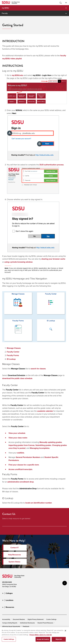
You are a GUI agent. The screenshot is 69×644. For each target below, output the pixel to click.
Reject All (59, 641)
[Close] (65, 632)
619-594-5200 (7, 582)
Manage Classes (14, 348)
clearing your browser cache (53, 259)
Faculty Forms (13, 355)
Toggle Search (60, 3)
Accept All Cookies (43, 641)
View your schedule (17, 433)
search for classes (38, 369)
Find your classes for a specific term (24, 465)
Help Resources (14, 555)
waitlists (21, 453)
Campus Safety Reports (10, 623)
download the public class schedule (17, 378)
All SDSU (66, 3)
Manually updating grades (51, 442)
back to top (65, 583)
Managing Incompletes (40, 448)
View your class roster (18, 438)
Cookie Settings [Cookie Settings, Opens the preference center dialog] (9, 641)
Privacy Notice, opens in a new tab (41, 636)
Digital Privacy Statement (36, 619)
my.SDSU (5, 8)
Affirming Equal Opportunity (11, 626)
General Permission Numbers (28, 457)
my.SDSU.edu (18, 75)
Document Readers (19, 619)
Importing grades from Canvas (22, 445)
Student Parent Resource (45, 623)
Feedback (26, 626)
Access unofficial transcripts (20, 469)
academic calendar (45, 411)
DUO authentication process (52, 165)
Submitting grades (43, 445)
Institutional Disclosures (27, 623)
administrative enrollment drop (21, 482)
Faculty (5, 13)
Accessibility (6, 619)
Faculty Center (13, 352)
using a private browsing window (18, 262)
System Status (14, 562)
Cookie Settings (51, 619)
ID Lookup (11, 359)
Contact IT (15, 548)
